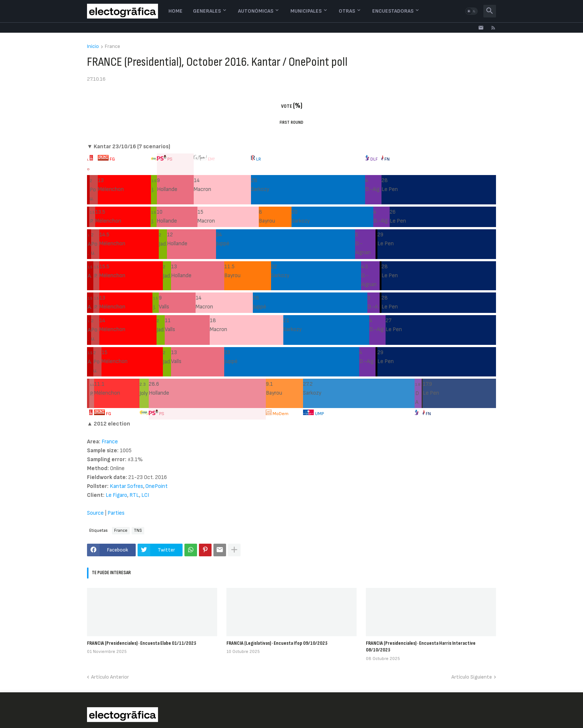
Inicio (93, 47)
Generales (207, 11)
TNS (138, 530)
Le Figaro (116, 495)
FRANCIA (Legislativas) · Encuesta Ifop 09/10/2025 (277, 643)
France (112, 47)
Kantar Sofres (126, 486)
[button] (471, 11)
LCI (145, 495)
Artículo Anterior (110, 677)
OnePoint (157, 486)
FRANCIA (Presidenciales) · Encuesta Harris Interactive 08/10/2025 (421, 646)
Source (95, 513)
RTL (134, 495)
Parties (116, 513)
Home (175, 11)
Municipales (306, 11)
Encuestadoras (393, 11)
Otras (347, 11)
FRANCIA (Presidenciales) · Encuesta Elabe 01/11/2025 (142, 643)
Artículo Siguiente (472, 677)
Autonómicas (256, 11)
